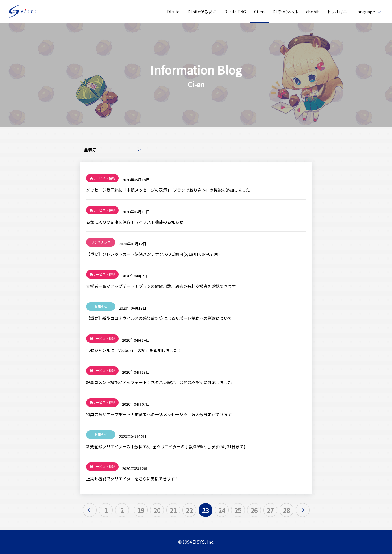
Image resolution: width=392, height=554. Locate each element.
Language (365, 11)
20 (157, 510)
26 (254, 510)
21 (173, 510)
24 (222, 510)
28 (286, 510)
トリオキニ (337, 12)
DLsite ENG (235, 12)
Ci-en (259, 12)
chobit (313, 12)
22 (189, 510)
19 (141, 510)
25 (238, 510)
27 (270, 510)
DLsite (173, 12)
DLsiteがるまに (202, 12)
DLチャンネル (285, 12)
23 (206, 510)
